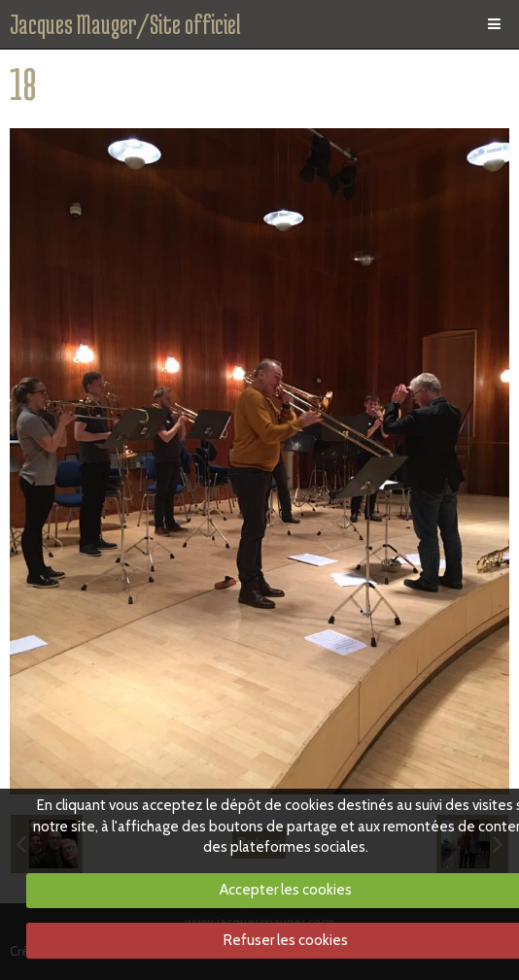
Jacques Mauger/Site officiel (125, 24)
